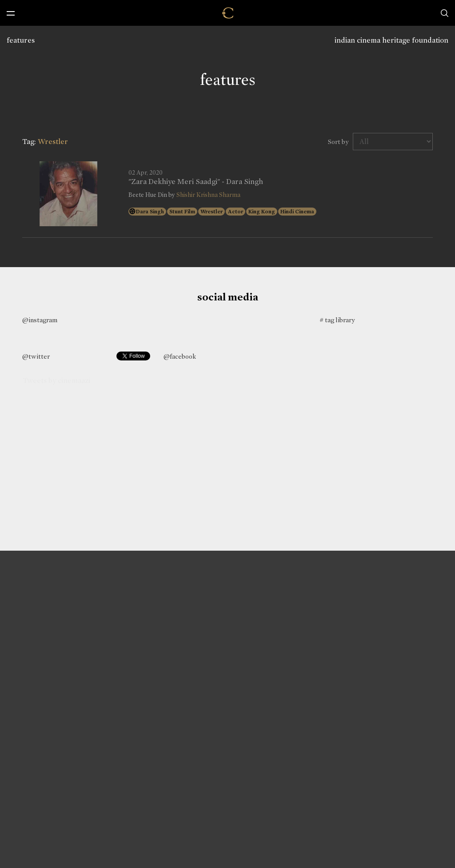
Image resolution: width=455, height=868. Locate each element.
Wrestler (212, 212)
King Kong (262, 212)
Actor (235, 212)
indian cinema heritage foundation (391, 40)
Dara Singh (150, 212)
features (21, 40)
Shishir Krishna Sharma (208, 195)
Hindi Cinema (297, 212)
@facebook (180, 356)
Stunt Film (182, 212)
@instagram (40, 320)
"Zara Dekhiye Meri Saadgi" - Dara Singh (196, 182)
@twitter (36, 356)
